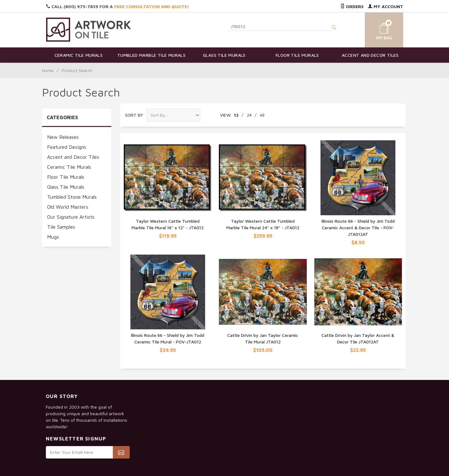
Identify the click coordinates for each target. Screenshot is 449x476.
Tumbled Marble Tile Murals (151, 55)
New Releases (63, 137)
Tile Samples (61, 227)
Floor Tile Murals (297, 55)
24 (249, 115)
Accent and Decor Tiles (370, 55)
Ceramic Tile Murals (79, 55)
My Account (386, 6)
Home (48, 70)
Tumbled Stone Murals (72, 197)
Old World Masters (68, 207)
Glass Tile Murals (224, 55)
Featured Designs (67, 147)
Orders (352, 6)
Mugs (53, 237)
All (262, 115)
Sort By (134, 115)
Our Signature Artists (71, 217)
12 (236, 115)
